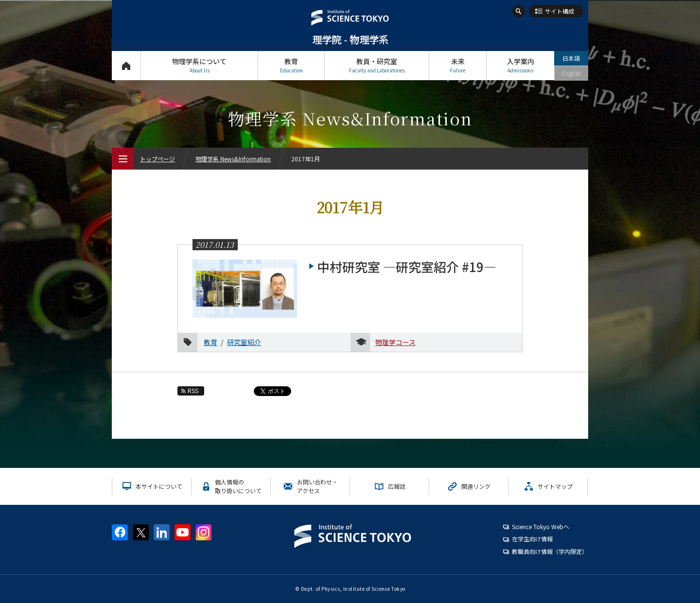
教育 (291, 65)
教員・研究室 (377, 65)
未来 (458, 65)
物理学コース (395, 342)
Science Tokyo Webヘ (541, 526)
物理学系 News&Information (233, 159)
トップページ (126, 65)
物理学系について (199, 65)
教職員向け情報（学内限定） (550, 551)
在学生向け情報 (532, 539)
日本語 (571, 58)
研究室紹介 (244, 342)
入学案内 (520, 65)
